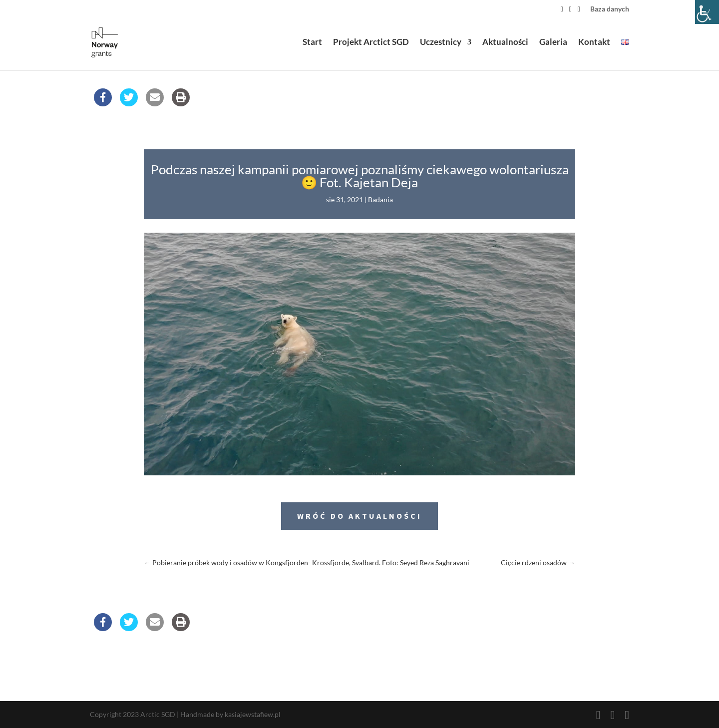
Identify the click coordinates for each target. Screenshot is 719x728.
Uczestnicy (441, 44)
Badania (380, 199)
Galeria (553, 44)
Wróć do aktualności (359, 516)
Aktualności (505, 44)
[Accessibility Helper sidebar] (707, 12)
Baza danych (610, 9)
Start (312, 44)
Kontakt (594, 44)
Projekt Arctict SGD (371, 44)
